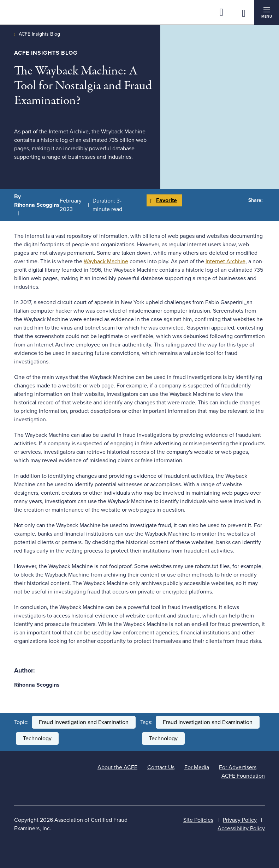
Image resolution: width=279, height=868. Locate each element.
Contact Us (161, 767)
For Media (197, 767)
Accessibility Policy (241, 828)
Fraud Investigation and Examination (84, 722)
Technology (37, 739)
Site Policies (198, 820)
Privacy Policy (240, 820)
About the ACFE (117, 767)
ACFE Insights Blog (39, 34)
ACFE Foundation (243, 776)
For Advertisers (238, 767)
